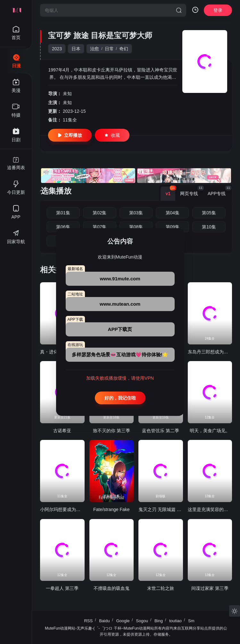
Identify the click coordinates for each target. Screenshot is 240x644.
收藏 (112, 135)
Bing (159, 621)
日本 (76, 49)
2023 (57, 49)
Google (123, 621)
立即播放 (70, 135)
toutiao (175, 621)
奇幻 (124, 49)
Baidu (104, 621)
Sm (191, 621)
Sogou (142, 621)
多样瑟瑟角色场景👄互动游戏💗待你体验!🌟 (120, 355)
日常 (109, 49)
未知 (67, 94)
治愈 (95, 49)
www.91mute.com (120, 279)
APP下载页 (120, 329)
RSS (88, 621)
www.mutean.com (120, 304)
